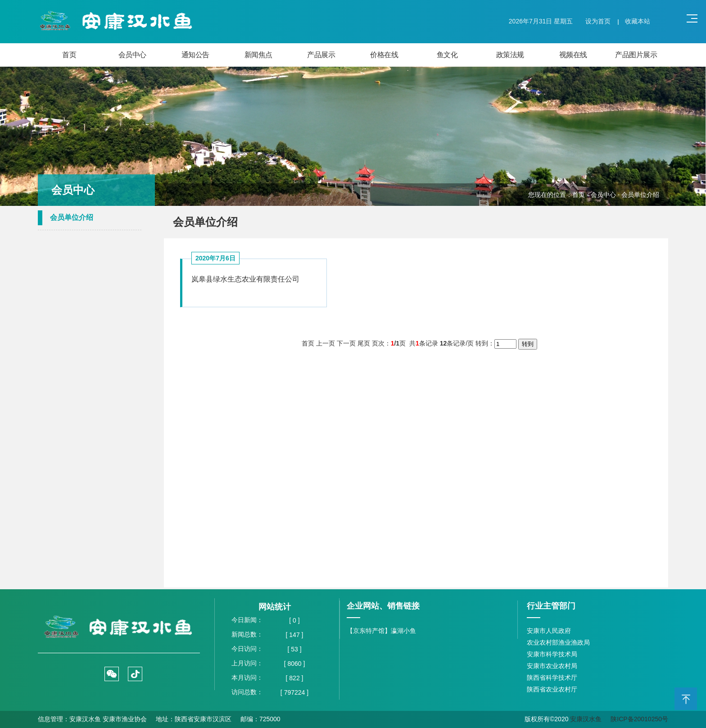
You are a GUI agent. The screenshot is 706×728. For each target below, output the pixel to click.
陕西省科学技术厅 (552, 678)
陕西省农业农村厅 (552, 689)
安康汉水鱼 (586, 719)
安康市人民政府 (549, 631)
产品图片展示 (636, 55)
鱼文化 (447, 55)
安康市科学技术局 (552, 654)
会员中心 (132, 55)
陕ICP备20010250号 (639, 719)
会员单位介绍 (72, 217)
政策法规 (510, 55)
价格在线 (384, 55)
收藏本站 (638, 21)
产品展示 (321, 55)
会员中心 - (606, 195)
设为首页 (598, 21)
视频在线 (573, 55)
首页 (69, 55)
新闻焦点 (258, 55)
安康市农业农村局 (552, 666)
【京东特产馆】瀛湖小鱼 (381, 631)
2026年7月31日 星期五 (541, 21)
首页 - (581, 195)
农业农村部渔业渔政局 (558, 642)
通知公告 (195, 55)
